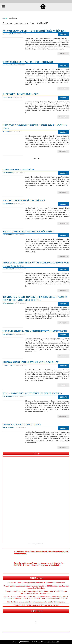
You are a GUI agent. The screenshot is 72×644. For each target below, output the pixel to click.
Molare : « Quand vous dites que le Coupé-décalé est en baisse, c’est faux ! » (32, 393)
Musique (64, 35)
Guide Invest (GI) (53, 642)
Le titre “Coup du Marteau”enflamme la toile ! (21, 94)
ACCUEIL (5, 18)
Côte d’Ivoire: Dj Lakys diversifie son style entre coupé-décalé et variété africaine (34, 31)
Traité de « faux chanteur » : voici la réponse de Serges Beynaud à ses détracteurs (35, 331)
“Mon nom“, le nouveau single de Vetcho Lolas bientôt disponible (28, 232)
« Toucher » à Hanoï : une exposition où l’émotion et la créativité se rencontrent (36, 583)
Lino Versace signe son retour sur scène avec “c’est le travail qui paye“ (31, 362)
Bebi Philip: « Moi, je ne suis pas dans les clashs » (22, 424)
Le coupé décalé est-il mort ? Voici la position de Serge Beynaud (28, 62)
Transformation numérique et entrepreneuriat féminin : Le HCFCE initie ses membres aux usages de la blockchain (39, 564)
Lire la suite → (63, 54)
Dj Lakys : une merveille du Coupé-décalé (18, 169)
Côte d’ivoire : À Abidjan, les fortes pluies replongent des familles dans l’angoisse (36, 602)
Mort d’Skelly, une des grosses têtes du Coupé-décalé (24, 200)
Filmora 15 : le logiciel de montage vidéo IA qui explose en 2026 (36, 605)
